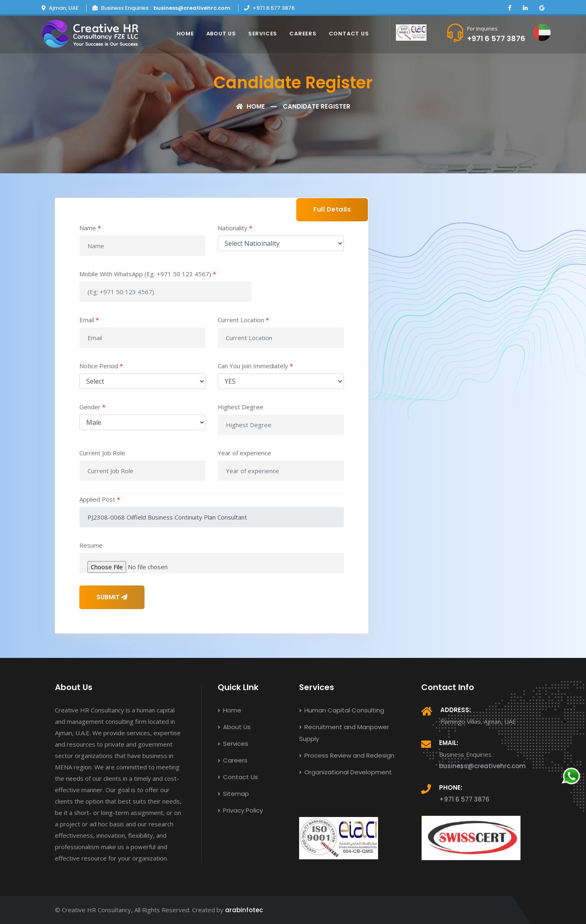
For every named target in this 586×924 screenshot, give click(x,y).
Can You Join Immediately (255, 366)
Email (89, 320)
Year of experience (244, 453)
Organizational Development (345, 772)
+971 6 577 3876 (496, 38)
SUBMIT (112, 597)
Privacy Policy (240, 810)
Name (90, 228)
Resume (91, 545)
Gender (92, 407)
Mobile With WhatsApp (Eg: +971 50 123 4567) (148, 274)
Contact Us (349, 34)
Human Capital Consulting (342, 710)
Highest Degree (241, 407)
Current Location (243, 320)
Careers (303, 34)
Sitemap (233, 794)
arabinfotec (244, 910)
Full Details (332, 209)
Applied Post (100, 499)
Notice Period (101, 366)
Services (263, 34)
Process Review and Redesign (347, 755)
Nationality (235, 228)
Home (185, 34)
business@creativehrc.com (192, 8)
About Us (221, 34)
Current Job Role (102, 453)
